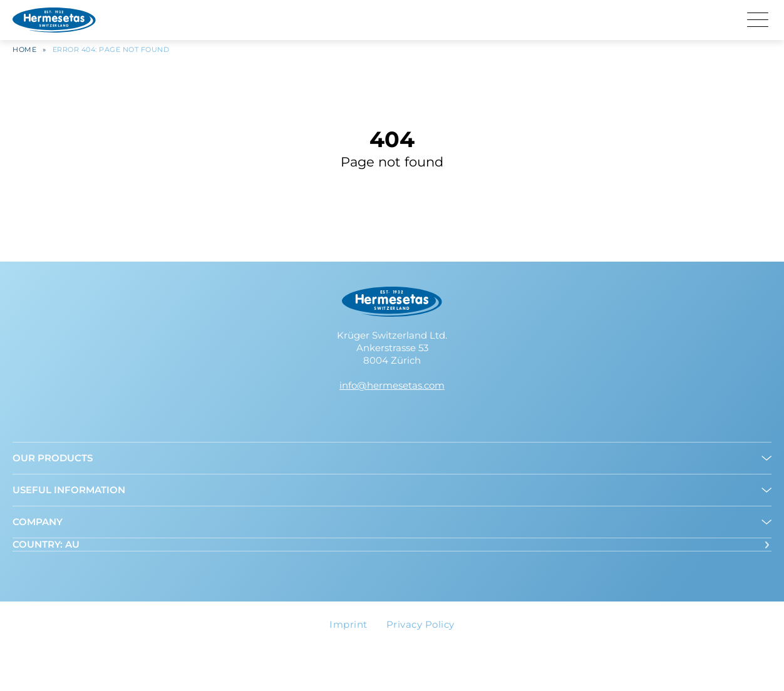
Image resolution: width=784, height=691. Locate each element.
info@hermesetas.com (392, 385)
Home (24, 53)
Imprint (348, 624)
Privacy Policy (420, 624)
